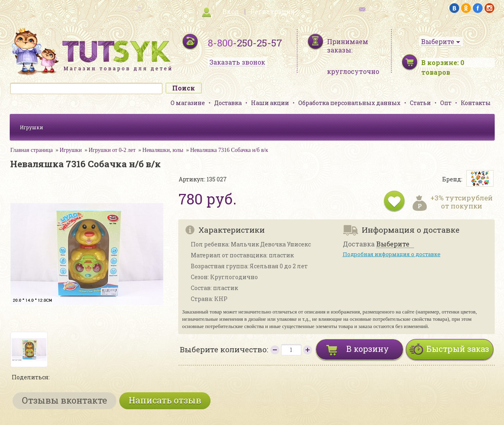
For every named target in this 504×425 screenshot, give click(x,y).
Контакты (476, 103)
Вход (231, 12)
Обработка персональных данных (349, 103)
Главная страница (32, 150)
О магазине (188, 103)
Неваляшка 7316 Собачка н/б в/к (229, 150)
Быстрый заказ (458, 349)
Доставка (228, 103)
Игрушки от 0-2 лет (112, 150)
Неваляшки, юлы (163, 150)
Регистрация (272, 12)
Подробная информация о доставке (392, 254)
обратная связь (384, 8)
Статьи (420, 103)
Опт (446, 103)
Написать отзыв (165, 400)
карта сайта (120, 8)
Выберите (393, 244)
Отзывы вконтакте (64, 400)
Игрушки (32, 127)
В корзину (368, 349)
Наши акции (270, 103)
